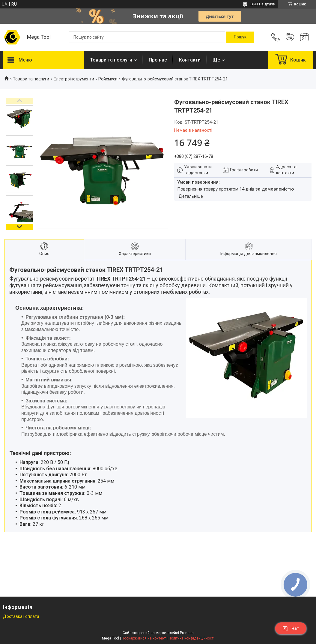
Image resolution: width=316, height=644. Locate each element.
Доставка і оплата (21, 616)
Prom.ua (187, 633)
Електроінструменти (74, 79)
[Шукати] (240, 37)
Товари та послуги (111, 60)
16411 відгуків (262, 4)
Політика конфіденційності (191, 638)
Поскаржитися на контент (144, 638)
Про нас (158, 60)
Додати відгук (290, 37)
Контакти (190, 60)
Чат (291, 628)
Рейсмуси (108, 79)
